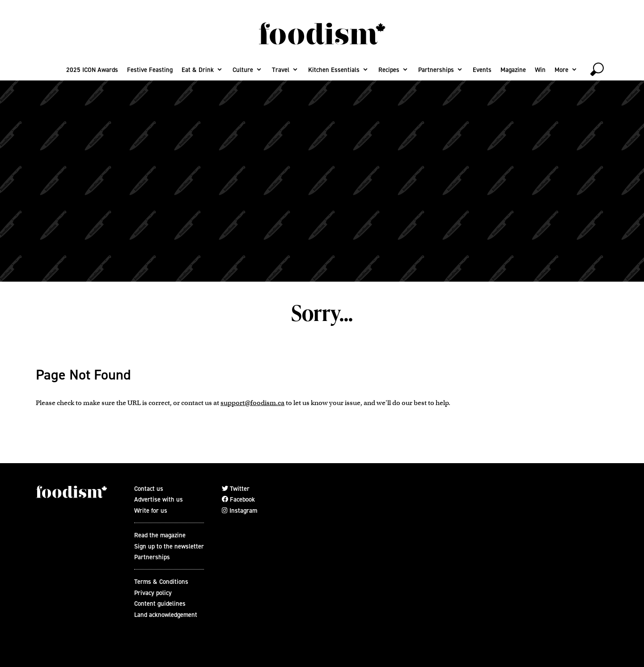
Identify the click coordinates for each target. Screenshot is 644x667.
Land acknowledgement (166, 615)
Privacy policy (153, 593)
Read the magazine (160, 535)
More (561, 70)
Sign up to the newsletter (169, 546)
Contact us (149, 489)
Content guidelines (160, 604)
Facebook (238, 499)
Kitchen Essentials (334, 70)
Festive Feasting (150, 70)
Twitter (236, 489)
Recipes (389, 70)
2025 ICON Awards (92, 70)
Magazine (513, 70)
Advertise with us (159, 499)
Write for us (151, 511)
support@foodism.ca (252, 403)
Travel (281, 70)
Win (540, 70)
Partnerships (436, 70)
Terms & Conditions (161, 582)
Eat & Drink (198, 70)
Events (482, 70)
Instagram (239, 511)
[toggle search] (597, 69)
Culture (243, 70)
